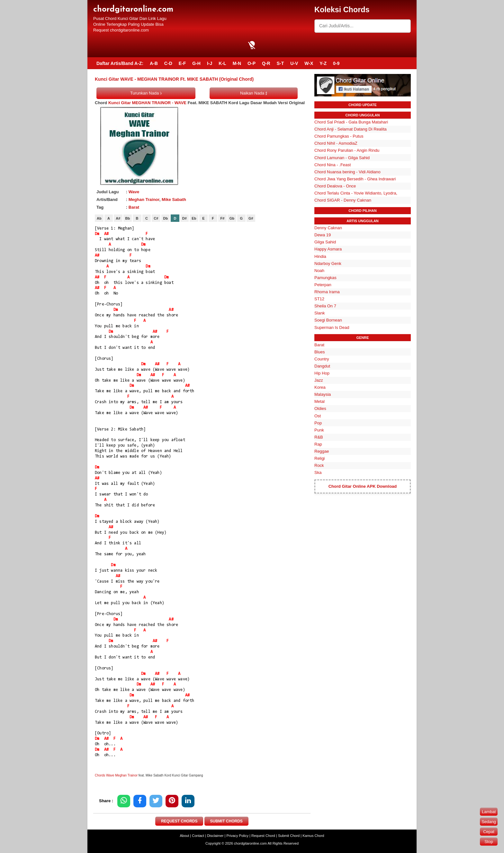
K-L (222, 63)
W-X (309, 63)
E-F (182, 63)
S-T (280, 63)
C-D (168, 63)
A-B (154, 63)
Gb (232, 218)
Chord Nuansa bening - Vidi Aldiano (347, 172)
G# (251, 218)
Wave (134, 192)
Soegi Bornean (328, 320)
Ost (318, 416)
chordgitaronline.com (133, 9)
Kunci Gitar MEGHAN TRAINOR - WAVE (147, 103)
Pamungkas (325, 278)
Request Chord (263, 836)
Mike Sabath (174, 200)
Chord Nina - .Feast (333, 165)
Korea (320, 387)
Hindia (320, 256)
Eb (194, 218)
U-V (294, 63)
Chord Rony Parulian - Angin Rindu (347, 150)
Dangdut (322, 366)
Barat (134, 207)
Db (166, 218)
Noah (319, 271)
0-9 (336, 63)
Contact (198, 836)
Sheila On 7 (325, 306)
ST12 (319, 299)
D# (184, 218)
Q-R (266, 63)
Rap (318, 444)
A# (118, 218)
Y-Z (323, 63)
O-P (252, 63)
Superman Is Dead (332, 327)
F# (222, 218)
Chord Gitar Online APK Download (363, 486)
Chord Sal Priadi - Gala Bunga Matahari (351, 122)
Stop (489, 842)
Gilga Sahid (325, 242)
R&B (319, 437)
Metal (319, 401)
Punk (319, 430)
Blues (320, 352)
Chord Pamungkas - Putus (339, 136)
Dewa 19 (323, 235)
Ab (99, 218)
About (185, 836)
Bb (128, 218)
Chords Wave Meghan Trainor (116, 775)
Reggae (322, 451)
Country (322, 359)
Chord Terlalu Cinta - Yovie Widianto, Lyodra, (356, 193)
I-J (210, 63)
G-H (196, 63)
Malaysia (323, 394)
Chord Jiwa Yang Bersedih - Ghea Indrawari (355, 179)
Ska (318, 472)
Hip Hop (322, 373)
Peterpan (323, 285)
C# (156, 218)
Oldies (320, 408)
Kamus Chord (313, 836)
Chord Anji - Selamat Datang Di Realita (351, 129)
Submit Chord (289, 836)
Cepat (489, 832)
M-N (237, 63)
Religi (320, 458)
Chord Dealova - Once (335, 186)
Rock (319, 465)
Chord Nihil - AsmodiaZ (336, 143)
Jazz (319, 380)
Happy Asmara (328, 249)
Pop (318, 423)
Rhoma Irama (327, 292)
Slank (320, 313)
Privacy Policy (238, 836)
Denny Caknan (328, 228)
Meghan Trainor (144, 200)
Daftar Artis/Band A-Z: (120, 63)
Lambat (489, 812)
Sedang (489, 822)
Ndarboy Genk (328, 263)
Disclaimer (215, 836)
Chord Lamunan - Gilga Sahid (342, 158)
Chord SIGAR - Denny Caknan (343, 200)
